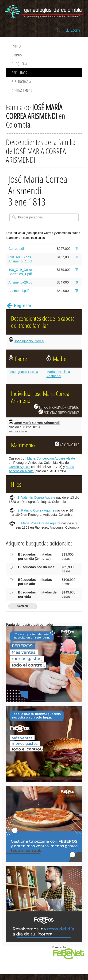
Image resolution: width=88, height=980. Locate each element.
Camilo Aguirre (19, 467)
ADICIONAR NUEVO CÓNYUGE (59, 412)
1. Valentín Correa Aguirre (36, 497)
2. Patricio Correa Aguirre (36, 510)
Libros (17, 55)
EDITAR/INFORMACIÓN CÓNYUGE (57, 407)
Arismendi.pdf (19, 291)
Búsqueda (19, 64)
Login (75, 30)
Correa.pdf (16, 249)
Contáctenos (22, 91)
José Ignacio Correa (29, 341)
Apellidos (19, 73)
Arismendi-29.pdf (21, 282)
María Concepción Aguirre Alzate (51, 458)
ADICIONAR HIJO (67, 444)
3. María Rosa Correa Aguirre (39, 523)
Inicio (16, 46)
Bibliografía (21, 82)
